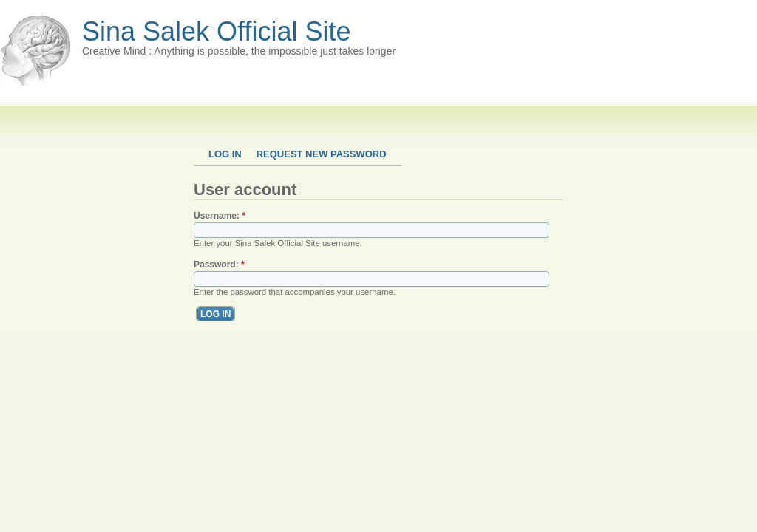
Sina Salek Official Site (217, 31)
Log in (225, 154)
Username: (220, 216)
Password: (219, 265)
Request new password (322, 154)
